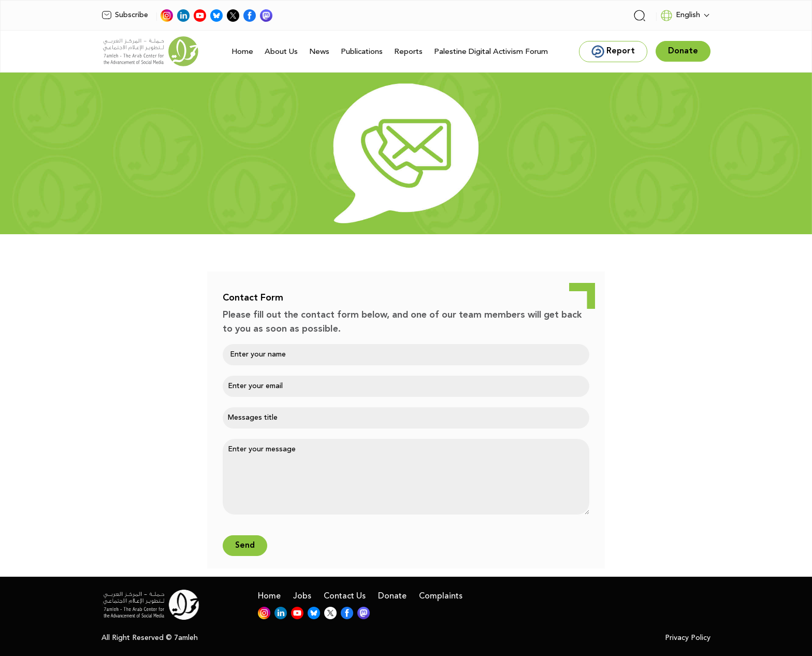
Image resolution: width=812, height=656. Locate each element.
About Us (281, 52)
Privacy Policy (688, 638)
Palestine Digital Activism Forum (491, 52)
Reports (408, 52)
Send (245, 545)
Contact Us (345, 596)
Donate (392, 596)
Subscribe (125, 15)
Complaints (441, 596)
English (680, 16)
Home (242, 52)
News (319, 52)
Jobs (302, 596)
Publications (362, 52)
